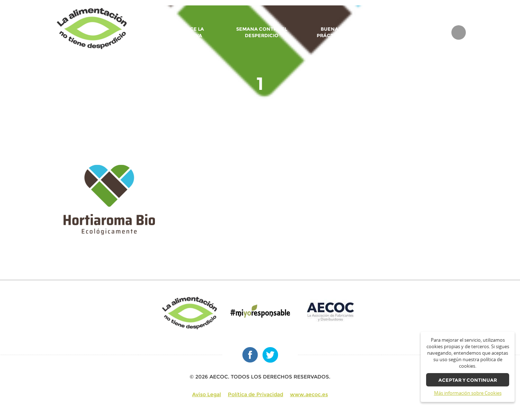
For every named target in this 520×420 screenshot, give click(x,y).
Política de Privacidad (255, 394)
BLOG (436, 32)
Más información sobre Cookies (468, 393)
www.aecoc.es (309, 394)
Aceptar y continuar (468, 380)
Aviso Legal (207, 394)
